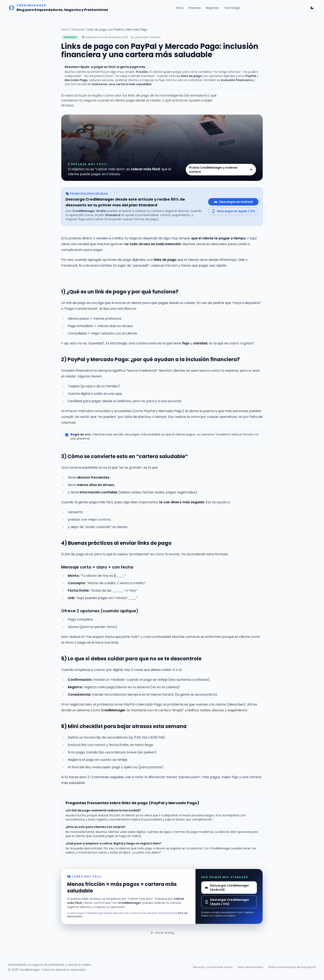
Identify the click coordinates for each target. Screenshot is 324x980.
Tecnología (232, 8)
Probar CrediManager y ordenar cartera (221, 170)
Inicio (180, 8)
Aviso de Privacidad (250, 967)
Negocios (212, 8)
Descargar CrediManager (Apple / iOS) (227, 902)
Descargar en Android (233, 202)
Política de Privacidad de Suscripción (292, 967)
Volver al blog (162, 933)
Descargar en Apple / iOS (233, 211)
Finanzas (195, 8)
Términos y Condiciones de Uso (212, 967)
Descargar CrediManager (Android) (227, 888)
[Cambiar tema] (312, 8)
